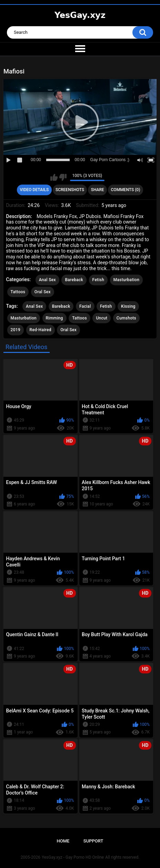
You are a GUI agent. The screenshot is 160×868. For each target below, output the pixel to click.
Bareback (74, 280)
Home (63, 841)
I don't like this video (63, 177)
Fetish (98, 280)
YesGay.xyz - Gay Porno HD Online (73, 857)
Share (98, 190)
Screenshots (70, 190)
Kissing (128, 306)
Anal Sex (47, 280)
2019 (16, 330)
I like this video (54, 177)
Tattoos (18, 292)
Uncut (102, 318)
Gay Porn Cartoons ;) (110, 160)
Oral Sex (43, 292)
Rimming (54, 318)
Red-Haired (41, 330)
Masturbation (126, 280)
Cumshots (126, 318)
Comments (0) (126, 190)
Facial (85, 306)
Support (93, 841)
